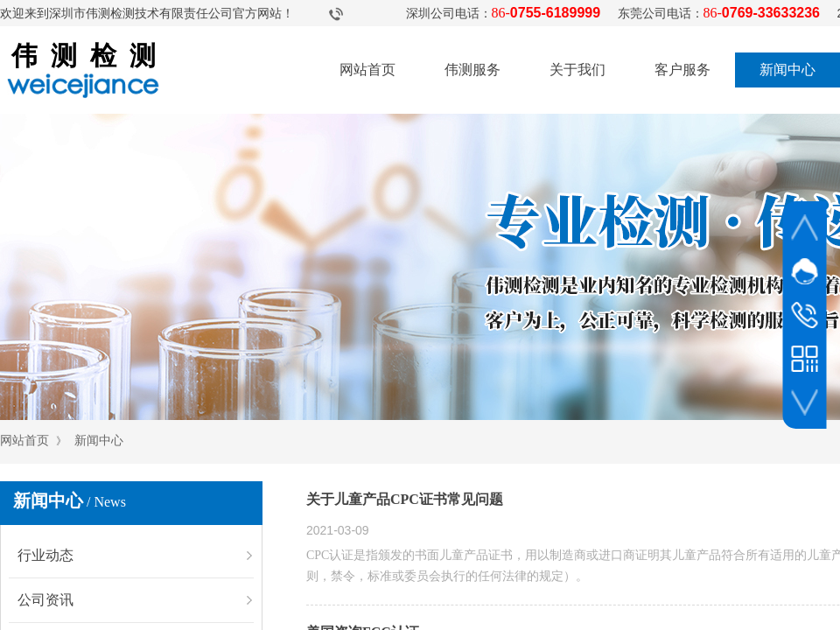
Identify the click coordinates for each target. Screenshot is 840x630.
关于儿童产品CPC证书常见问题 (405, 499)
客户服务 (682, 70)
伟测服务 (472, 70)
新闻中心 (787, 70)
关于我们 (577, 70)
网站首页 (367, 70)
